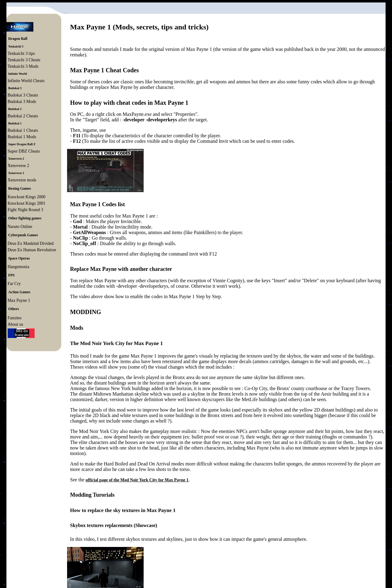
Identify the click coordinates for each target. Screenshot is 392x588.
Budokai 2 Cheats (23, 116)
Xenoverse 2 (18, 166)
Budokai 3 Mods (22, 102)
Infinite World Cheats (26, 81)
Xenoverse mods (22, 180)
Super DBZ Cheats (24, 151)
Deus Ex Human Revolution (32, 250)
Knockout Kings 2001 (27, 203)
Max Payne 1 (19, 300)
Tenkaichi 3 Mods (23, 66)
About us (15, 324)
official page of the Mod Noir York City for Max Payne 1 (137, 480)
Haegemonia (19, 267)
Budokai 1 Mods (22, 137)
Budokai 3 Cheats (23, 95)
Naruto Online (20, 227)
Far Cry (14, 284)
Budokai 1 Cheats (23, 130)
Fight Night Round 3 (25, 210)
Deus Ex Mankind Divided (31, 243)
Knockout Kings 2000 (27, 197)
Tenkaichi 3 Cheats (24, 60)
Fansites (15, 318)
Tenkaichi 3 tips (21, 53)
